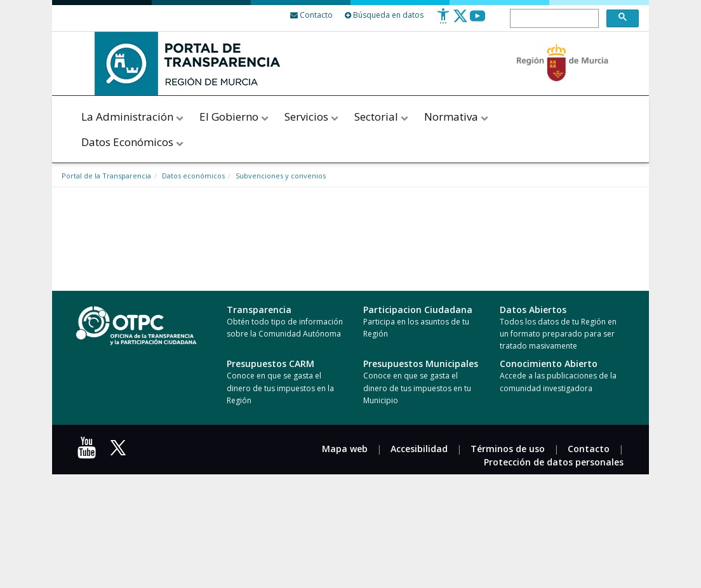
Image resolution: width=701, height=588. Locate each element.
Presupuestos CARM (270, 364)
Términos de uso (508, 449)
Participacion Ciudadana (418, 310)
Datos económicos (193, 176)
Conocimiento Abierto (549, 364)
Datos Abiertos (533, 310)
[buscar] (553, 19)
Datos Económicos (133, 142)
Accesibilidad (419, 449)
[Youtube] (477, 21)
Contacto (589, 449)
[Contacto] (311, 15)
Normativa (456, 117)
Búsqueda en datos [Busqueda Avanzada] (384, 15)
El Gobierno (235, 117)
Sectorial (382, 117)
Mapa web (345, 449)
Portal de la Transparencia (106, 176)
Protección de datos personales (554, 462)
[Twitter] (460, 21)
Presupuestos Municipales (421, 364)
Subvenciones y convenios (281, 176)
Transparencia (259, 310)
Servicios (312, 117)
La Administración (133, 117)
